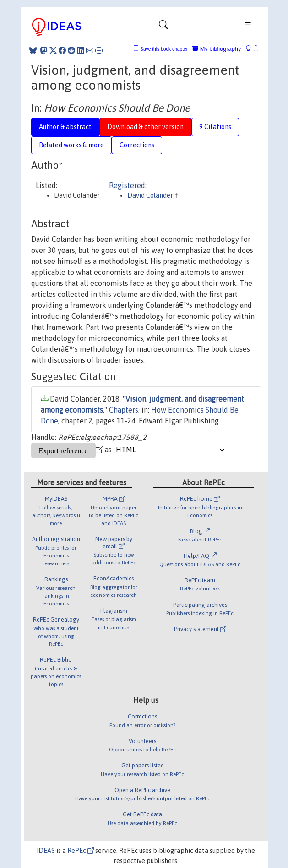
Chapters (124, 410)
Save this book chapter (164, 49)
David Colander (151, 195)
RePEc (81, 851)
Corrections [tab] (137, 145)
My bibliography (217, 49)
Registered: (128, 185)
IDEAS (46, 851)
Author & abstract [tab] (65, 127)
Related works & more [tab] (71, 145)
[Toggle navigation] (163, 27)
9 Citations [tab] (215, 127)
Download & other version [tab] (145, 127)
